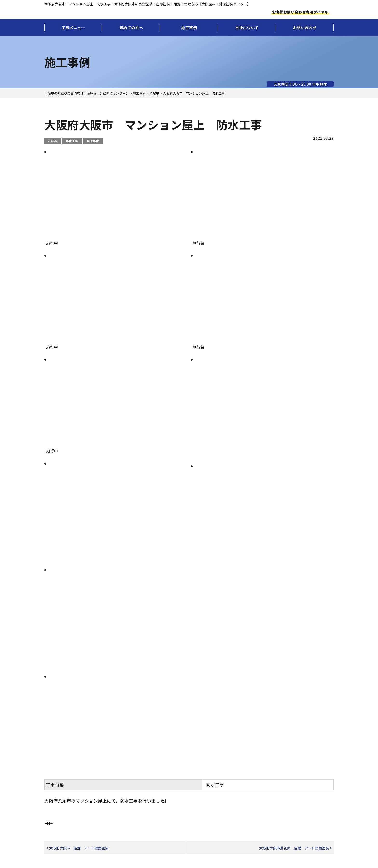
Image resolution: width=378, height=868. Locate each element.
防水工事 (72, 141)
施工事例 (189, 28)
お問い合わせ (305, 28)
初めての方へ (131, 28)
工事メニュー (73, 28)
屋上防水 (93, 141)
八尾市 (53, 141)
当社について (247, 28)
